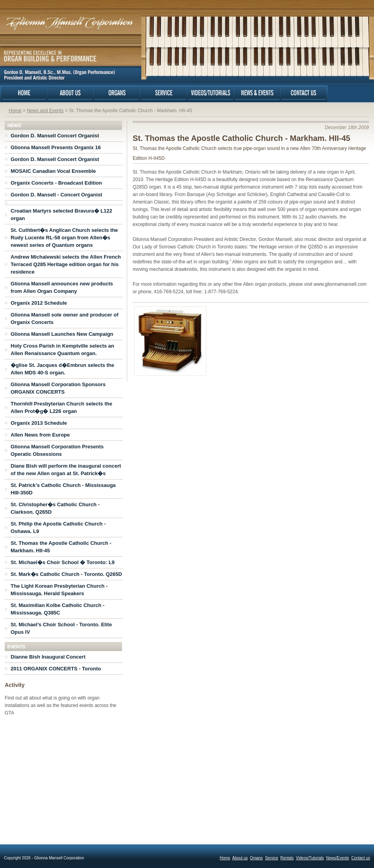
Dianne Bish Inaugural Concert (48, 657)
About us (240, 858)
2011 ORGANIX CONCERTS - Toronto (56, 669)
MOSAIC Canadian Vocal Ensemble (53, 171)
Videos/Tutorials (310, 858)
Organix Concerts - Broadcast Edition (56, 183)
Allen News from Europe (40, 435)
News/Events (337, 858)
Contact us (361, 858)
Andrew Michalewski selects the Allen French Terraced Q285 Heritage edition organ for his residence (66, 264)
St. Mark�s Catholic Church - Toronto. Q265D (66, 574)
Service (271, 858)
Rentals (287, 858)
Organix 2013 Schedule (39, 423)
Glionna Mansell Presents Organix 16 (56, 147)
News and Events (45, 111)
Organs (256, 858)
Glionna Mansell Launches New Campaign (62, 334)
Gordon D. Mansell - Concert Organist (56, 195)
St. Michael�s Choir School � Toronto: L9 (63, 562)
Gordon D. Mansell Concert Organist (55, 136)
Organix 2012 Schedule (39, 303)
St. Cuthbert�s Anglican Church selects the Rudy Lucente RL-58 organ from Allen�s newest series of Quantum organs (64, 238)
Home (15, 111)
